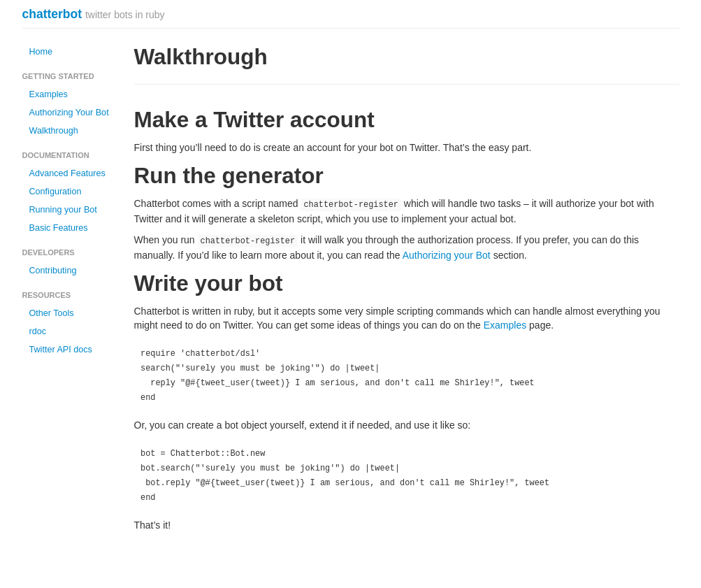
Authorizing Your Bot (69, 113)
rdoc (38, 331)
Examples (49, 94)
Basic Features (59, 228)
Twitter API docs (61, 350)
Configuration (56, 192)
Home (41, 52)
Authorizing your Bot (447, 255)
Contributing (53, 271)
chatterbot (52, 14)
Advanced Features (67, 173)
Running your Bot (63, 210)
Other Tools (52, 313)
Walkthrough (54, 131)
